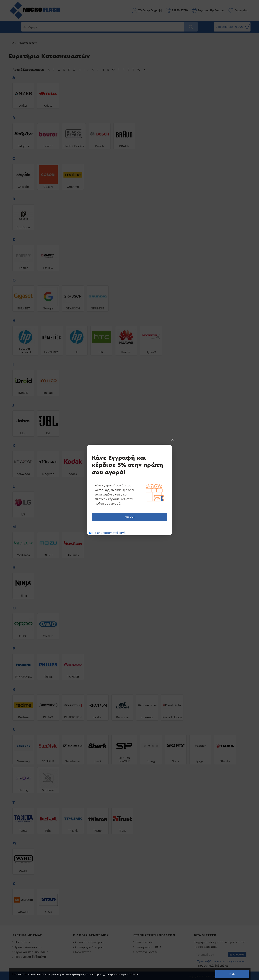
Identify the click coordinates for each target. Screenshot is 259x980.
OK (233, 974)
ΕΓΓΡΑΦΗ (130, 517)
